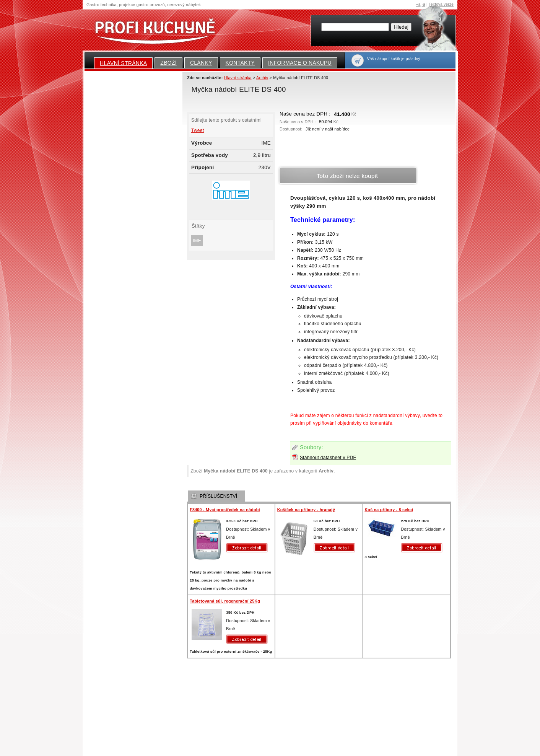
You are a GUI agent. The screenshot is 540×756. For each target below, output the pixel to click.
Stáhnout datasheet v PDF (328, 458)
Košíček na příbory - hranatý (306, 510)
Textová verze (441, 4)
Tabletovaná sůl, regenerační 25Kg (225, 601)
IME (197, 241)
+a (418, 4)
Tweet (198, 130)
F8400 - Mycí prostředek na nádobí (225, 510)
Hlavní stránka (123, 63)
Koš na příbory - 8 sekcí (389, 510)
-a (424, 4)
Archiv (326, 471)
